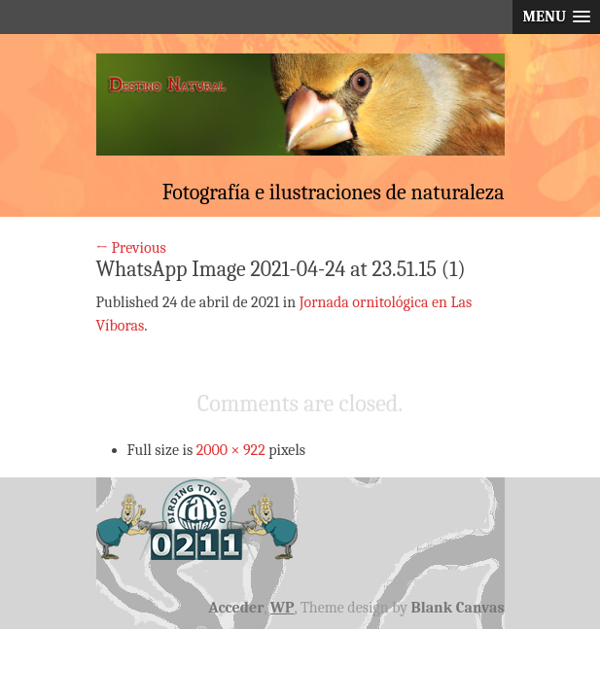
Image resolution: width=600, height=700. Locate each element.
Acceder (236, 608)
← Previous (131, 248)
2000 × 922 (231, 450)
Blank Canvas (458, 608)
